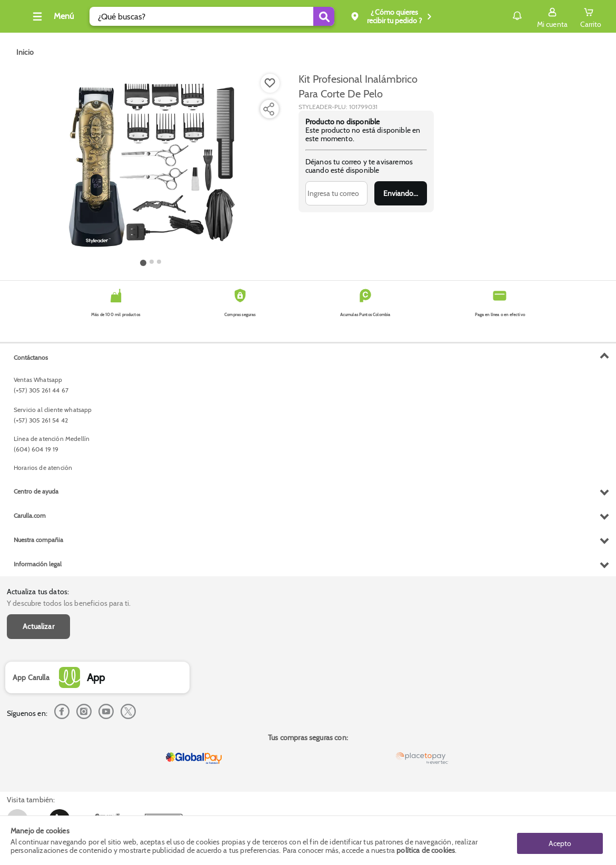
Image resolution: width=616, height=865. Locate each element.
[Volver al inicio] (21, 19)
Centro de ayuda (36, 707)
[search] (228, 16)
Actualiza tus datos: (38, 358)
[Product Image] (151, 164)
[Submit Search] (340, 16)
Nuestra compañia (38, 755)
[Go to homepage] (25, 52)
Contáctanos (31, 573)
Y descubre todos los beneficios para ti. (69, 369)
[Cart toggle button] (591, 16)
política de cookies (426, 850)
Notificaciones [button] (502, 16)
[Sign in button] (552, 16)
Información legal (38, 779)
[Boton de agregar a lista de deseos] (270, 83)
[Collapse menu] (67, 16)
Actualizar (38, 392)
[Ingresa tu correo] (337, 193)
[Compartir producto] (269, 109)
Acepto (560, 840)
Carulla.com (30, 731)
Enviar (401, 193)
